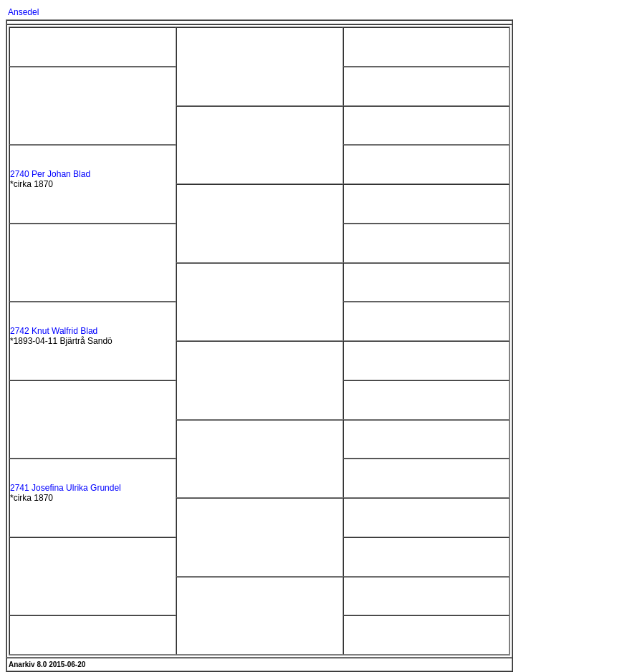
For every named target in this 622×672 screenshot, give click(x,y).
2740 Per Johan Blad (50, 174)
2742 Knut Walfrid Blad (54, 331)
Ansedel (23, 12)
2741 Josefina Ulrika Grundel (66, 488)
